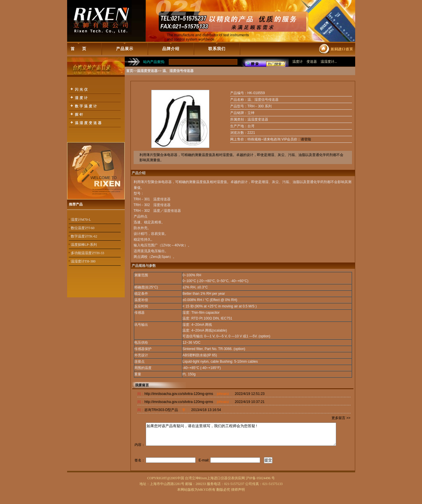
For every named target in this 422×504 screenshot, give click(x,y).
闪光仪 (82, 90)
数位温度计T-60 (83, 228)
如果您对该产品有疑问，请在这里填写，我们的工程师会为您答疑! (241, 443)
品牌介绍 (171, 49)
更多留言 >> (341, 418)
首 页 (78, 49)
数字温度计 (86, 106)
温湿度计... (329, 62)
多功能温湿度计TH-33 (88, 253)
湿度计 (82, 98)
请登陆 (306, 139)
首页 (130, 71)
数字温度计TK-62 (84, 236)
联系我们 (217, 49)
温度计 (298, 62)
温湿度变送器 (89, 123)
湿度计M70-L (81, 220)
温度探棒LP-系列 (84, 245)
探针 (80, 115)
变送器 (312, 62)
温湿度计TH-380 (83, 261)
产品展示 (125, 49)
